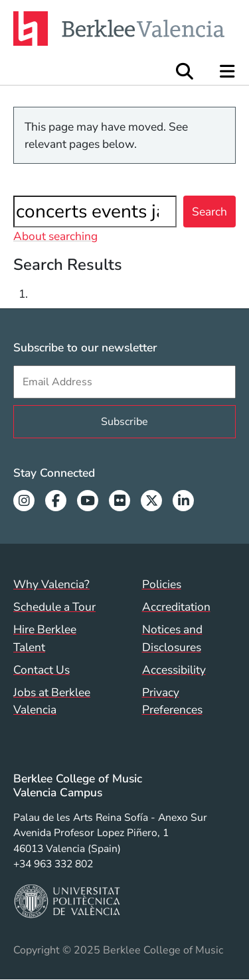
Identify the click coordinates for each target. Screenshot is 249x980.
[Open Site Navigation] (228, 71)
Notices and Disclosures (172, 638)
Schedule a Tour (54, 607)
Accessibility (174, 670)
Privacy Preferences (172, 701)
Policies (162, 584)
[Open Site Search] (185, 71)
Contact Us (41, 670)
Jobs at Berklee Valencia (52, 701)
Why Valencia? (51, 584)
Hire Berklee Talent (45, 638)
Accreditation (176, 607)
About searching (55, 236)
